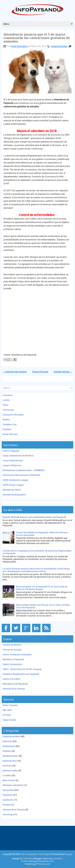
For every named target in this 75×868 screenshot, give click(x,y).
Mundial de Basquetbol (14, 495)
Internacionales (10, 771)
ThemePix (27, 859)
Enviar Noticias (10, 434)
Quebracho (8, 800)
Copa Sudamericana (13, 460)
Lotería (6, 400)
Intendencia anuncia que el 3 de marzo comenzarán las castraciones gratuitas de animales (37, 38)
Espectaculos (10, 761)
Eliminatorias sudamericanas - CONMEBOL (24, 470)
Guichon (7, 766)
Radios (6, 420)
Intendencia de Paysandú (15, 684)
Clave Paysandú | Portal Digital (36, 854)
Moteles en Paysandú (13, 659)
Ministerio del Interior (13, 785)
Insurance (7, 395)
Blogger (69, 854)
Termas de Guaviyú (12, 650)
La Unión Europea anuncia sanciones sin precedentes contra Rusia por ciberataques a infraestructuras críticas (36, 570)
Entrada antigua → (63, 372)
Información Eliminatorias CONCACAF (22, 475)
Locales (7, 775)
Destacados (9, 746)
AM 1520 (7, 710)
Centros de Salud (11, 679)
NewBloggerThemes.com (38, 864)
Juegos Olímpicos (12, 465)
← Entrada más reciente (15, 372)
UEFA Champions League (15, 480)
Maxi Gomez (9, 780)
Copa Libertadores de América (18, 456)
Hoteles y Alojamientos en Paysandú (21, 674)
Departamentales (59, 46)
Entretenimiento (10, 756)
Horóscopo (8, 410)
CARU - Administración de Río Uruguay (22, 669)
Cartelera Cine (10, 424)
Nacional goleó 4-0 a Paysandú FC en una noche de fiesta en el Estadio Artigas (42, 588)
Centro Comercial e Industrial (17, 655)
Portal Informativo (19, 46)
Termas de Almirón (12, 645)
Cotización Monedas (13, 415)
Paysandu (7, 795)
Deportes (7, 741)
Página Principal (40, 372)
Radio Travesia (10, 705)
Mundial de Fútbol (12, 490)
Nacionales (8, 790)
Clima (5, 405)
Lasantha (57, 859)
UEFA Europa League (13, 485)
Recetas (7, 805)
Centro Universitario (12, 664)
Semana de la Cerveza (14, 689)
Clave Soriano (10, 720)
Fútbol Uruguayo (11, 451)
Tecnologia (8, 814)
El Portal (7, 715)
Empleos (7, 429)
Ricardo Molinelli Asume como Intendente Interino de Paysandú (34, 517)
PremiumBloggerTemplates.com (38, 861)
